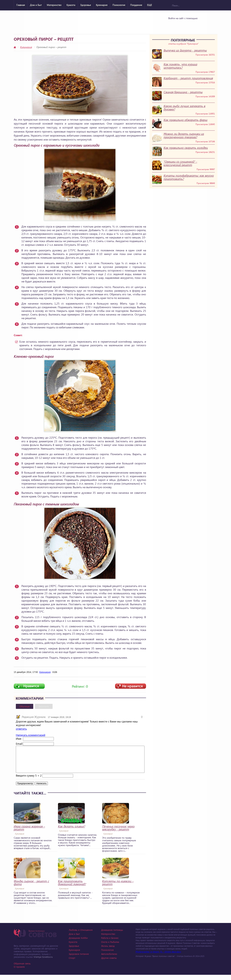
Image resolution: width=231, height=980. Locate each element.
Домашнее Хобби (78, 943)
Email (19, 744)
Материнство (54, 5)
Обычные (25, 706)
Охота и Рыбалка (110, 947)
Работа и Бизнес (110, 943)
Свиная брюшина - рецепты (183, 92)
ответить (21, 729)
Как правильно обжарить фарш (186, 120)
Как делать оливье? (72, 832)
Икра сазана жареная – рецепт (29, 833)
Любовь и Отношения (81, 935)
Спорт (72, 963)
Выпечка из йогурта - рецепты (185, 50)
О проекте (19, 972)
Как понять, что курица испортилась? (180, 66)
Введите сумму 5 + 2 (29, 781)
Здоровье (86, 5)
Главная (21, 5)
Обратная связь (22, 969)
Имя (19, 739)
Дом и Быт (36, 5)
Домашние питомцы (112, 935)
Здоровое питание (79, 959)
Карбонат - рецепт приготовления (188, 78)
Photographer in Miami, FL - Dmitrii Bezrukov (158, 957)
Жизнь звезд (108, 951)
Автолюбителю (109, 959)
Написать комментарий (31, 735)
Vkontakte (173, 25)
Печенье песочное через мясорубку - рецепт (118, 833)
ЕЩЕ (150, 5)
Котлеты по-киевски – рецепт (118, 888)
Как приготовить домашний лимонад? (72, 888)
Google (191, 25)
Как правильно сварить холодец (186, 148)
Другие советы (109, 963)
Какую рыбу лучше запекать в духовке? (185, 108)
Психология (119, 5)
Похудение (136, 5)
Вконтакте (44, 706)
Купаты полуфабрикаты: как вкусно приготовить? (189, 177)
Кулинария (102, 5)
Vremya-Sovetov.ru (43, 962)
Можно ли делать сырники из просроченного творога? (184, 135)
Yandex (182, 25)
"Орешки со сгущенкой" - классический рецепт (180, 163)
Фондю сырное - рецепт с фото (31, 888)
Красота (71, 5)
